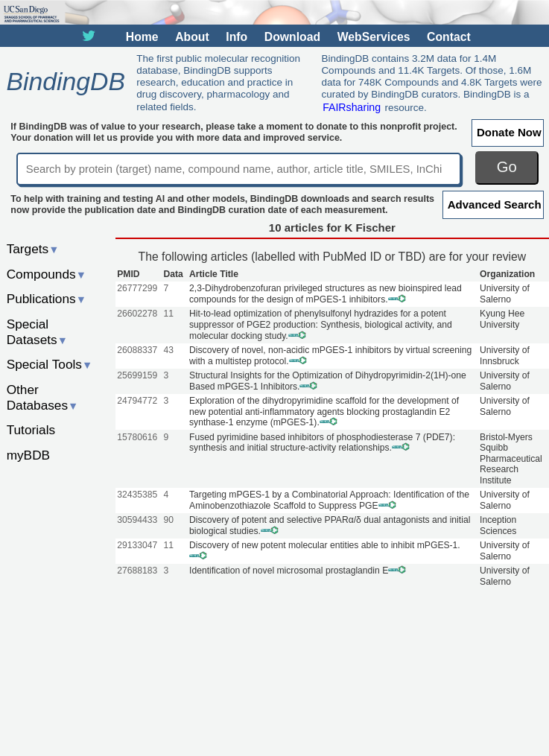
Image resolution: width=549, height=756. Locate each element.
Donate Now (509, 132)
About (192, 37)
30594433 (137, 520)
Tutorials (31, 430)
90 (168, 520)
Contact (449, 37)
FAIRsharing (352, 107)
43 (168, 350)
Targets (33, 249)
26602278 (137, 314)
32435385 (137, 495)
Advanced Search (495, 204)
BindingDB (65, 82)
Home (142, 37)
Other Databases (43, 397)
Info (237, 37)
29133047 (137, 545)
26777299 (137, 288)
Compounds (47, 274)
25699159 (137, 375)
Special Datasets (37, 332)
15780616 (137, 437)
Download (292, 37)
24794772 (137, 401)
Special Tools (50, 364)
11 (168, 314)
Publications (47, 299)
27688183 (137, 571)
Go (507, 167)
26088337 (137, 350)
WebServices (374, 37)
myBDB (28, 455)
